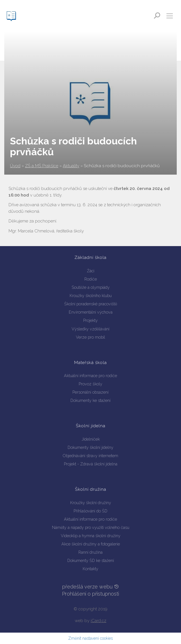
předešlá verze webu (91, 587)
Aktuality (71, 166)
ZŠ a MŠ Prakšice (42, 166)
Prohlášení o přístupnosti (90, 594)
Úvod (15, 166)
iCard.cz (98, 621)
